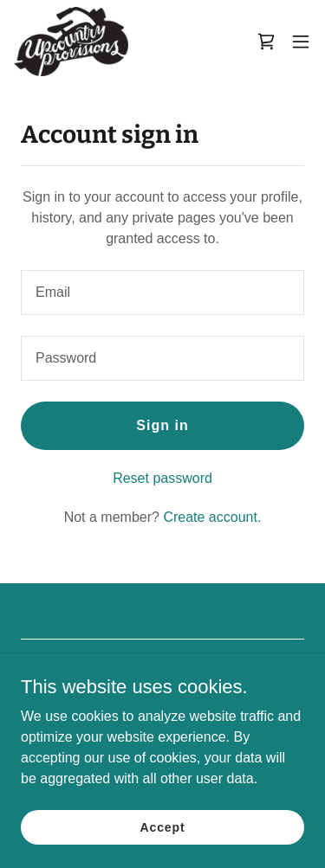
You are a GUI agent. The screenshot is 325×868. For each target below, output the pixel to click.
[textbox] (162, 293)
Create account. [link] (212, 517)
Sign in (162, 425)
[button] (301, 42)
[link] (71, 42)
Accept (163, 826)
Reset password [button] (162, 478)
